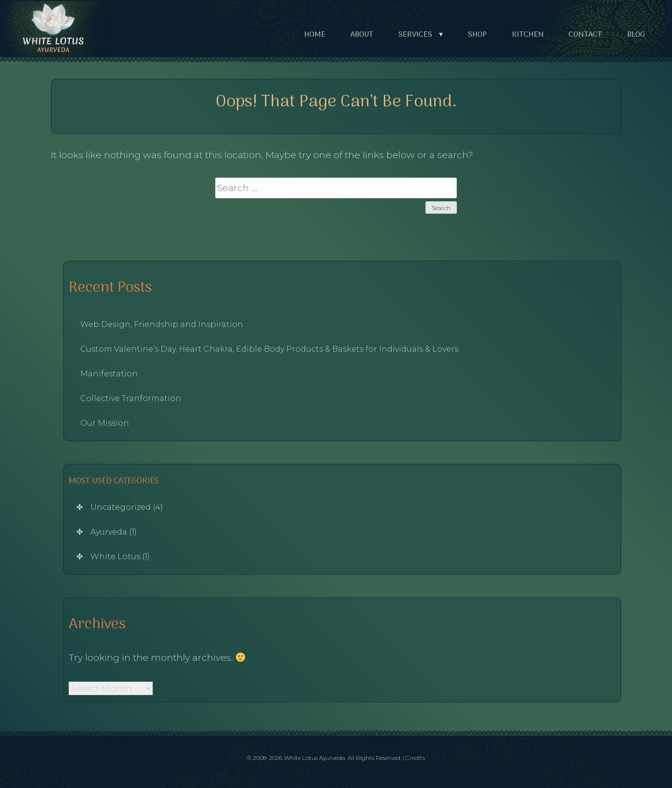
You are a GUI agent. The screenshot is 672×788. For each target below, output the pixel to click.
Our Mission (105, 423)
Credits (415, 758)
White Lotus (115, 557)
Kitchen (528, 35)
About (362, 35)
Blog (636, 35)
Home (315, 35)
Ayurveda (109, 532)
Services (423, 35)
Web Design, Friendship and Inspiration (162, 324)
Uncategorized (121, 507)
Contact (585, 35)
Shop (477, 35)
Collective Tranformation (131, 398)
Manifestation (109, 374)
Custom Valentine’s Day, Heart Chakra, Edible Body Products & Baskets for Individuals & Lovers (269, 349)
